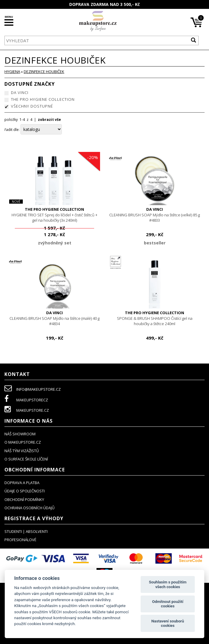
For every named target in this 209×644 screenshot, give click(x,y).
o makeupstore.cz (23, 442)
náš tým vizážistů (22, 451)
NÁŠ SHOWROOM (20, 434)
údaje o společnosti (25, 491)
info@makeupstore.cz (33, 389)
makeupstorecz (26, 400)
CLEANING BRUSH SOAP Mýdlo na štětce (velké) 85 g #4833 (155, 215)
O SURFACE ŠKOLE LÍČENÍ (26, 459)
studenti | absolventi (26, 531)
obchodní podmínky (24, 499)
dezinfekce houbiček (44, 72)
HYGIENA (12, 72)
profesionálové (20, 540)
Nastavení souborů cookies (168, 623)
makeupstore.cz (27, 410)
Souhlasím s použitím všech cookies (168, 584)
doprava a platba (22, 483)
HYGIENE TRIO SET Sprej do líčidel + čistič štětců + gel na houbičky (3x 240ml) (54, 215)
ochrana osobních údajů (29, 508)
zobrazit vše (49, 120)
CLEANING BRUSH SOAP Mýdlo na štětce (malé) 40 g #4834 (54, 318)
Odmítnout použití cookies (168, 604)
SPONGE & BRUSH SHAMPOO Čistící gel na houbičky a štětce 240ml (155, 318)
